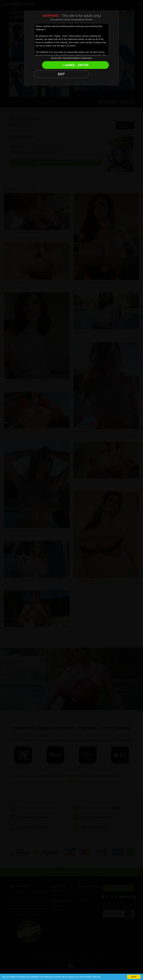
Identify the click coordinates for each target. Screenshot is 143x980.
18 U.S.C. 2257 (54, 58)
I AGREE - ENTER (83, 66)
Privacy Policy (89, 58)
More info (97, 977)
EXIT (43, 66)
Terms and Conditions (71, 58)
